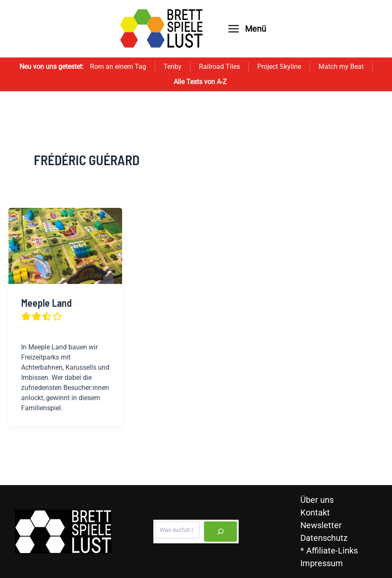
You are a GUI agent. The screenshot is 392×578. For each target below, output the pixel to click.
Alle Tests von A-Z (200, 82)
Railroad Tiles (219, 67)
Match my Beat (341, 67)
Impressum (322, 563)
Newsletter (321, 525)
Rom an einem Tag (118, 67)
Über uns (317, 500)
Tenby (173, 67)
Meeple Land (46, 309)
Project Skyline (279, 67)
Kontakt (315, 513)
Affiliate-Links (332, 551)
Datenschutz (324, 538)
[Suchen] (220, 532)
